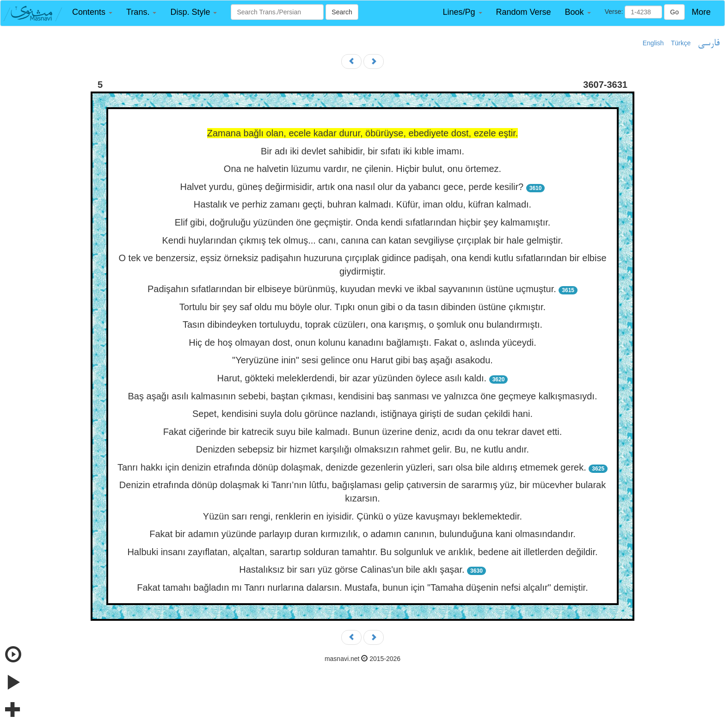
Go (674, 12)
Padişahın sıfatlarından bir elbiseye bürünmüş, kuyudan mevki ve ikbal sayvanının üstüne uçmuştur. (352, 289)
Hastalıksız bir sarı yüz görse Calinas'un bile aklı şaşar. (352, 569)
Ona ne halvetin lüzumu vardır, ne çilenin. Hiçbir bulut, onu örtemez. (362, 169)
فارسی (709, 43)
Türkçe (681, 43)
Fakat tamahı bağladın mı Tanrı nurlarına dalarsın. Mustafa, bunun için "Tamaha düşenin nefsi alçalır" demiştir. (362, 587)
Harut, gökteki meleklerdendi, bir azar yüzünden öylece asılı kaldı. (352, 378)
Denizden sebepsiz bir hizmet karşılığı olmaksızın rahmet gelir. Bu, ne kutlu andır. (362, 449)
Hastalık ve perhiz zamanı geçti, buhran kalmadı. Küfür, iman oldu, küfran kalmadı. (362, 204)
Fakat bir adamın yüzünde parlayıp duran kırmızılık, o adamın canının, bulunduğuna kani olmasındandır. (362, 534)
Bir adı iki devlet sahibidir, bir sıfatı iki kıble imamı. (362, 151)
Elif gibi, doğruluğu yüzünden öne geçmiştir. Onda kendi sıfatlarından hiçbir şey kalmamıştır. (363, 222)
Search (342, 12)
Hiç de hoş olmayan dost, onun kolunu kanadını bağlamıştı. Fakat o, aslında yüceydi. (362, 343)
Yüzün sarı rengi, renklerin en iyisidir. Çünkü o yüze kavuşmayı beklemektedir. (362, 516)
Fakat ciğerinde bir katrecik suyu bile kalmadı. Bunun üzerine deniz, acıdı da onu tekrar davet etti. (363, 432)
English (653, 43)
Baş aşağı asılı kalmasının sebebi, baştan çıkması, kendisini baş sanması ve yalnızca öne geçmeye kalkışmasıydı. (363, 396)
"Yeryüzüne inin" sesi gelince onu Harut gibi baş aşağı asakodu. (362, 360)
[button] (92, 12)
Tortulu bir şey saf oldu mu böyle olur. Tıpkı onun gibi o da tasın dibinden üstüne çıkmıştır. (362, 307)
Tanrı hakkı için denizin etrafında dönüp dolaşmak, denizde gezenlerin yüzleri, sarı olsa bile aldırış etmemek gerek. (352, 467)
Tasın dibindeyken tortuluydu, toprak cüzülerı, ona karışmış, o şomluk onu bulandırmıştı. (362, 324)
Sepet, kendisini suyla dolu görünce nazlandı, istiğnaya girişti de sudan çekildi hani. (362, 414)
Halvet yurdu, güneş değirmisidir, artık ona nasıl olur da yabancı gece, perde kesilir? (352, 187)
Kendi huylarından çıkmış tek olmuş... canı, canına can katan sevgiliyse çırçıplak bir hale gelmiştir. (362, 240)
